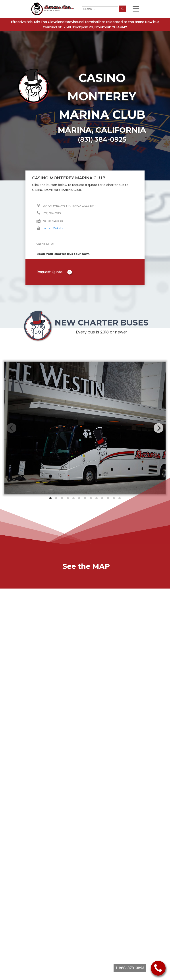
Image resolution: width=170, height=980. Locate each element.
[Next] (158, 428)
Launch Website (53, 228)
